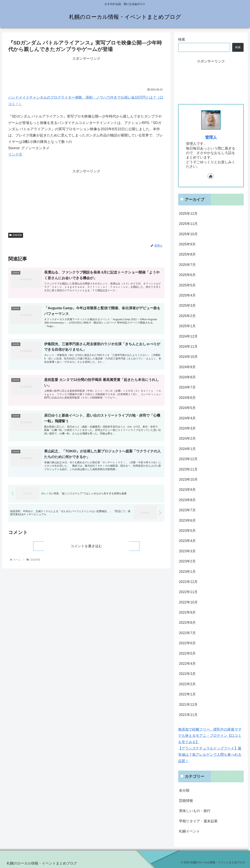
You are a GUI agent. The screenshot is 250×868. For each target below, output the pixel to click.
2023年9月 (187, 490)
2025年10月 (188, 234)
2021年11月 (188, 715)
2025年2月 (187, 316)
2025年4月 (187, 295)
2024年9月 (187, 367)
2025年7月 (187, 265)
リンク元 (15, 154)
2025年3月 (187, 306)
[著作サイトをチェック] (211, 176)
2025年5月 (187, 285)
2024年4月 (187, 418)
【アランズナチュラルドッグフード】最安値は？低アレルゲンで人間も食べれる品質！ (210, 755)
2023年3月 (187, 551)
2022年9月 (187, 612)
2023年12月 (188, 459)
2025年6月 (187, 275)
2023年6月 (187, 520)
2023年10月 (188, 479)
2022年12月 (188, 582)
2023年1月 (187, 572)
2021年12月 (188, 705)
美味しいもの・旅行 (195, 811)
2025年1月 (187, 326)
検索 (182, 39)
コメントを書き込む (86, 552)
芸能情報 (16, 235)
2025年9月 (187, 244)
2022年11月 (188, 592)
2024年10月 (188, 357)
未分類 (184, 790)
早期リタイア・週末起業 (198, 821)
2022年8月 (187, 623)
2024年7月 (187, 387)
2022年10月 (188, 602)
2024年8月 (187, 377)
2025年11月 (188, 224)
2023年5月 (187, 531)
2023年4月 (187, 541)
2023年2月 (187, 561)
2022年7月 (187, 633)
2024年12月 (188, 336)
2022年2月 (187, 684)
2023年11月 (188, 469)
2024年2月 (187, 438)
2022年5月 (187, 653)
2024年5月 (187, 408)
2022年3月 (187, 674)
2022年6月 (187, 643)
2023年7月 (187, 510)
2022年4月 (187, 664)
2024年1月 (187, 449)
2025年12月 (188, 214)
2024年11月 (188, 347)
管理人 (211, 137)
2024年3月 (187, 428)
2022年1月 (187, 694)
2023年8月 (187, 500)
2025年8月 (187, 254)
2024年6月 (187, 398)
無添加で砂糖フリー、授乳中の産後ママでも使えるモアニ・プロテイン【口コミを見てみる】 (210, 736)
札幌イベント (189, 831)
